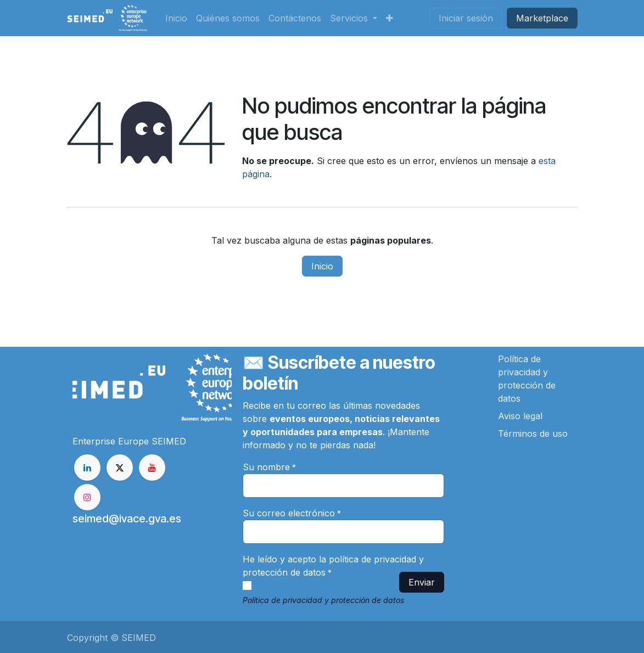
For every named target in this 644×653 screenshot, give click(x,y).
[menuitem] (176, 18)
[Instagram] (87, 497)
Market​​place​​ (542, 18)
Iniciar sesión (466, 18)
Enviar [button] (422, 582)
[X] (120, 468)
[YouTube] (152, 468)
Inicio (322, 266)
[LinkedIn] (87, 468)
